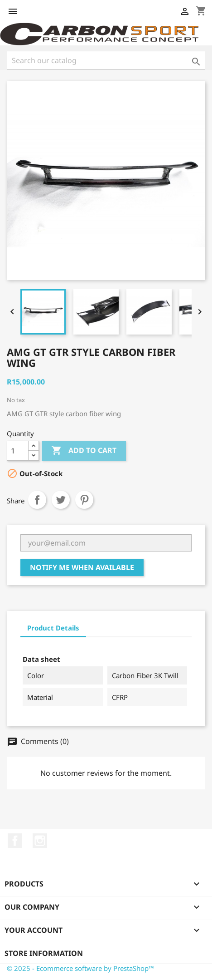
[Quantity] (18, 451)
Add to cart (84, 451)
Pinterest (84, 500)
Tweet (61, 500)
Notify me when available (82, 567)
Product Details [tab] (53, 628)
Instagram (40, 841)
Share (37, 500)
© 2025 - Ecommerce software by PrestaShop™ (80, 968)
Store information (44, 953)
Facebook (15, 841)
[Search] (106, 60)
